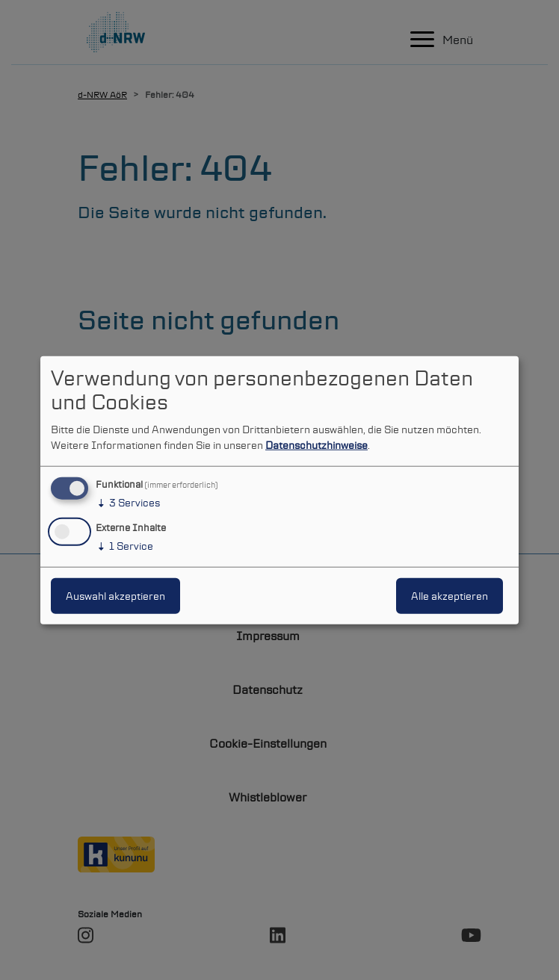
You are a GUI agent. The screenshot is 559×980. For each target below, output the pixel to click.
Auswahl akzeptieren (115, 595)
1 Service (124, 545)
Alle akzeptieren (450, 595)
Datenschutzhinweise (316, 445)
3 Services (128, 503)
